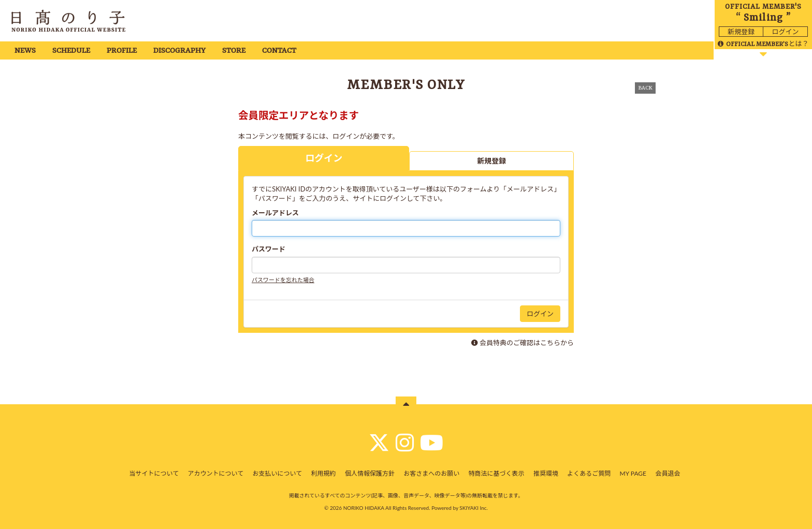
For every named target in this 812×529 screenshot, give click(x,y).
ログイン (785, 32)
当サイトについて (154, 473)
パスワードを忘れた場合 (283, 280)
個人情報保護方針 (370, 473)
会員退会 (668, 473)
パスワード (269, 249)
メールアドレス (275, 213)
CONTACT (279, 51)
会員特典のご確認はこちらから (527, 343)
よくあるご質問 (589, 473)
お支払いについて (278, 473)
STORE (234, 51)
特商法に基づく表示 (497, 473)
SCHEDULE (71, 51)
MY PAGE (633, 473)
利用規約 (324, 473)
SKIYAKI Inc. (474, 508)
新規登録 (741, 32)
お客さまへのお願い (431, 473)
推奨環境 (546, 473)
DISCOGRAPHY (179, 51)
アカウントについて (216, 473)
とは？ (763, 43)
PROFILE (122, 51)
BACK (645, 88)
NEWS (25, 51)
